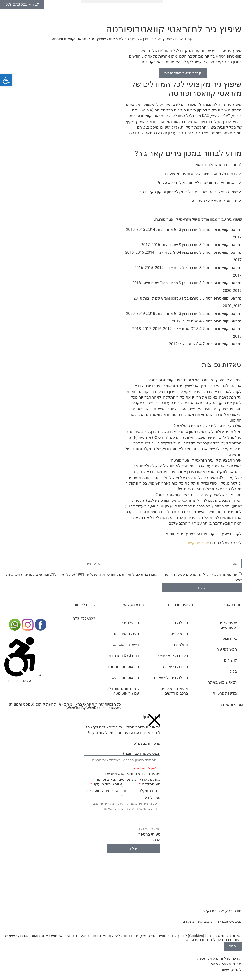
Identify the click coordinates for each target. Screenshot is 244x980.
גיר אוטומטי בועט (125, 677)
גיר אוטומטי (179, 634)
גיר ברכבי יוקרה (175, 667)
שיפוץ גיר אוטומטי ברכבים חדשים (174, 691)
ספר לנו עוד (151, 798)
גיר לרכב (181, 623)
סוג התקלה (151, 784)
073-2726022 (84, 619)
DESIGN (232, 705)
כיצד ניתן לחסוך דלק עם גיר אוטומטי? (123, 691)
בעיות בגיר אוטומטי (173, 656)
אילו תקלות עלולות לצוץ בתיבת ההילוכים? (208, 426)
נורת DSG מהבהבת (124, 656)
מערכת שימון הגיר (125, 634)
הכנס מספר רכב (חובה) (142, 753)
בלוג (233, 671)
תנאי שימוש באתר (222, 682)
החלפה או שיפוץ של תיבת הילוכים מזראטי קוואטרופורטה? (195, 380)
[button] (122, 1)
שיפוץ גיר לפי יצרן (157, 39)
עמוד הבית (184, 39)
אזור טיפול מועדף (107, 784)
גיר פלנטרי (131, 623)
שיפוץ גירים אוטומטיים (228, 625)
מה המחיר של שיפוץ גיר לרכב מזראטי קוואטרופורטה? (199, 495)
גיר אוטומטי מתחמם (123, 667)
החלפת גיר (179, 645)
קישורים (230, 660)
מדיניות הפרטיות (19, 574)
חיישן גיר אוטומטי (125, 645)
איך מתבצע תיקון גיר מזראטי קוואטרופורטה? (206, 460)
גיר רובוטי (229, 638)
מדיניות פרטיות (225, 693)
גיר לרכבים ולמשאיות (171, 677)
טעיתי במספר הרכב (149, 837)
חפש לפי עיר (227, 649)
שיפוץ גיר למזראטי (124, 39)
